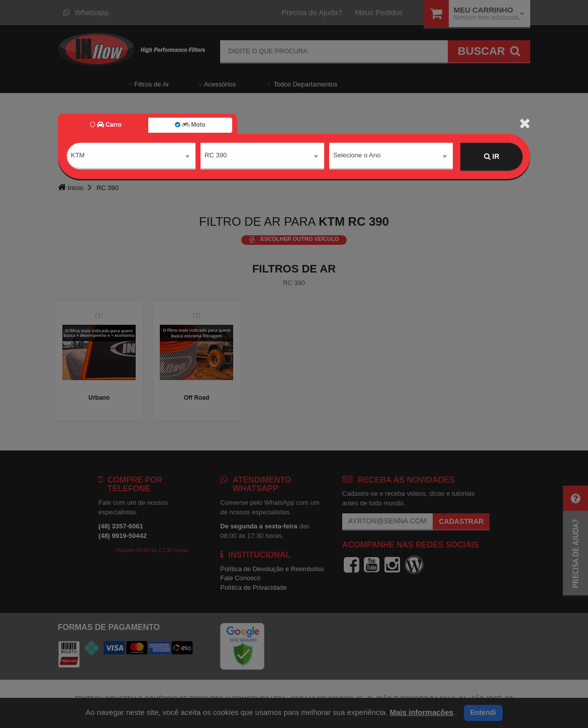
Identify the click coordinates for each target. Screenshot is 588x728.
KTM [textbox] (78, 156)
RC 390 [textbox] (216, 156)
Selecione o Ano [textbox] (357, 156)
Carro (106, 125)
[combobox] (131, 157)
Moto (190, 125)
